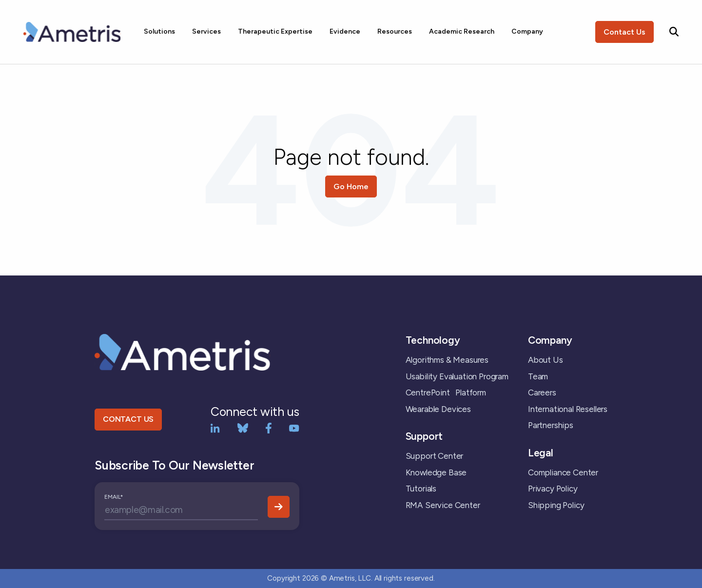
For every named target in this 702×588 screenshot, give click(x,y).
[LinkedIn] (215, 427)
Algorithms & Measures (447, 360)
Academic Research (462, 31)
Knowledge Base (436, 472)
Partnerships (551, 425)
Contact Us (624, 32)
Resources (395, 31)
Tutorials (421, 489)
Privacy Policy (553, 489)
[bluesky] (243, 427)
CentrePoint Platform (446, 392)
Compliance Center (563, 472)
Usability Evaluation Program (457, 376)
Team (538, 376)
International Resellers (568, 409)
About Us (546, 360)
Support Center (435, 456)
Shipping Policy (556, 505)
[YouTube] (294, 427)
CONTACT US (128, 419)
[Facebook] (269, 427)
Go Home (351, 186)
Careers (542, 392)
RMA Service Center (443, 505)
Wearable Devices (438, 409)
